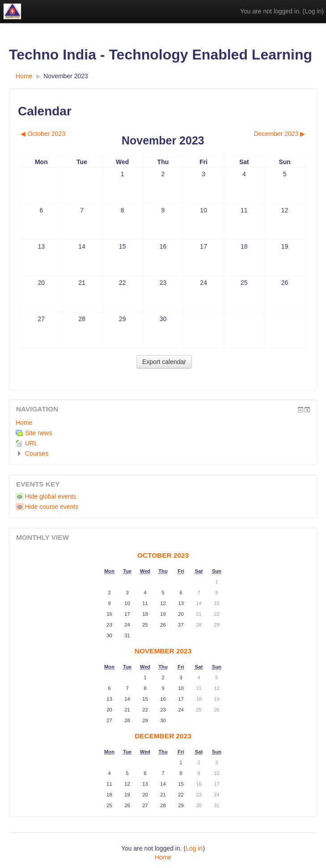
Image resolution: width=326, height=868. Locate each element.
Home (24, 423)
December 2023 (163, 736)
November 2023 (66, 76)
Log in (313, 11)
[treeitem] (163, 423)
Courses (37, 453)
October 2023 (163, 555)
